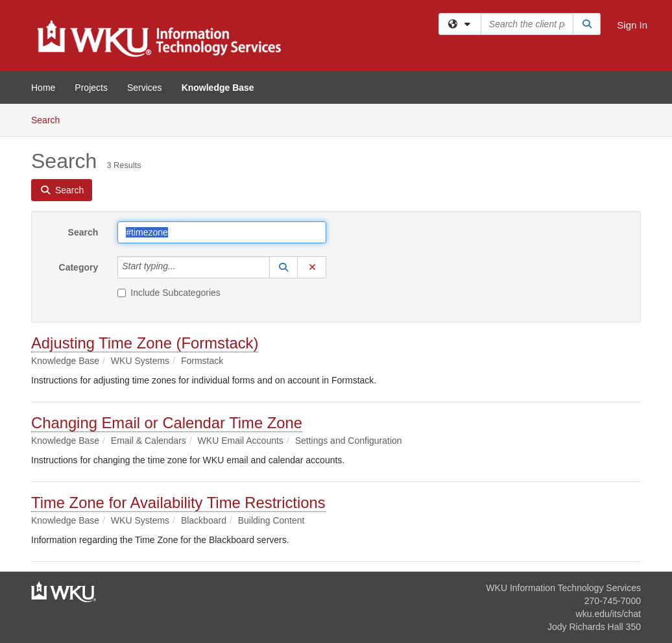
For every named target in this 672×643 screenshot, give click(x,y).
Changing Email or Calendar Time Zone (167, 423)
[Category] (183, 267)
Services (145, 88)
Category (79, 267)
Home (43, 88)
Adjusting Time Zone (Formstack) (145, 343)
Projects (91, 88)
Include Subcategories (169, 293)
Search (50, 119)
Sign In (632, 25)
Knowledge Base (218, 88)
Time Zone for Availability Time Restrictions (178, 503)
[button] (283, 267)
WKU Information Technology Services (563, 588)
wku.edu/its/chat (608, 614)
